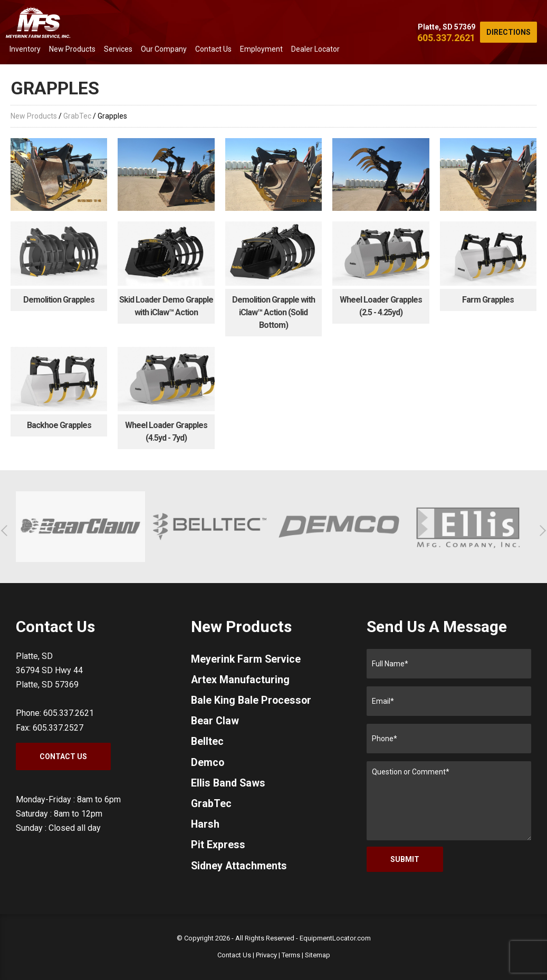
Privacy (266, 955)
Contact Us (213, 49)
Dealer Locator (315, 49)
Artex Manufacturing (241, 681)
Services (118, 49)
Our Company (164, 49)
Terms (291, 955)
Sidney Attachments (240, 870)
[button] (7, 531)
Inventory (25, 49)
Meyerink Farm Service (247, 659)
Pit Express (218, 849)
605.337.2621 (446, 38)
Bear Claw (215, 723)
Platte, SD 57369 (447, 27)
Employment (261, 49)
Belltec (208, 744)
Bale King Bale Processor (252, 702)
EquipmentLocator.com (335, 938)
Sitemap (318, 955)
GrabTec (77, 116)
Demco (208, 765)
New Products (72, 49)
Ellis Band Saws (229, 786)
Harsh (205, 828)
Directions (508, 32)
